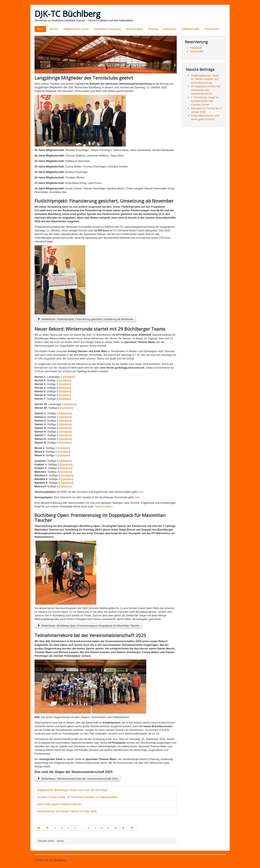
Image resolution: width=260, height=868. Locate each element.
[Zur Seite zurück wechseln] (48, 828)
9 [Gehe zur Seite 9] (108, 828)
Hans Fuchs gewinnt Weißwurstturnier (59, 804)
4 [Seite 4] (75, 828)
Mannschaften (134, 29)
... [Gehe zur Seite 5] (82, 828)
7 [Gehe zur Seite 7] (95, 828)
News (40, 29)
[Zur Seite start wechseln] (39, 828)
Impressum (169, 29)
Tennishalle (197, 51)
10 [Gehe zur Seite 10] (115, 828)
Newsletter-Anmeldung (107, 29)
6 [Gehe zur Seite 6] (88, 828)
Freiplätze (196, 48)
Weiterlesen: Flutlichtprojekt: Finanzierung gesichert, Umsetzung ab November (85, 319)
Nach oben (219, 860)
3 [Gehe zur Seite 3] (68, 828)
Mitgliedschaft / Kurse (76, 29)
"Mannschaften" (104, 506)
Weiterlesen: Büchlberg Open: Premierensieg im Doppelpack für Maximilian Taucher (88, 626)
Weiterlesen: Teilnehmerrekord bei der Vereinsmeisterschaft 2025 (77, 779)
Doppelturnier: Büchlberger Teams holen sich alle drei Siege (72, 790)
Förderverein (212, 29)
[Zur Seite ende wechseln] (132, 828)
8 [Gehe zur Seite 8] (102, 828)
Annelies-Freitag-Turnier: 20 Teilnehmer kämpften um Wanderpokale (77, 797)
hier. (141, 492)
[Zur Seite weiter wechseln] (124, 828)
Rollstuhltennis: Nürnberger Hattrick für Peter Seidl (67, 811)
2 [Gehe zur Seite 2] (62, 828)
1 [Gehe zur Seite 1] (55, 828)
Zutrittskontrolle (190, 29)
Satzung (153, 29)
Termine (54, 29)
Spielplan (69, 377)
